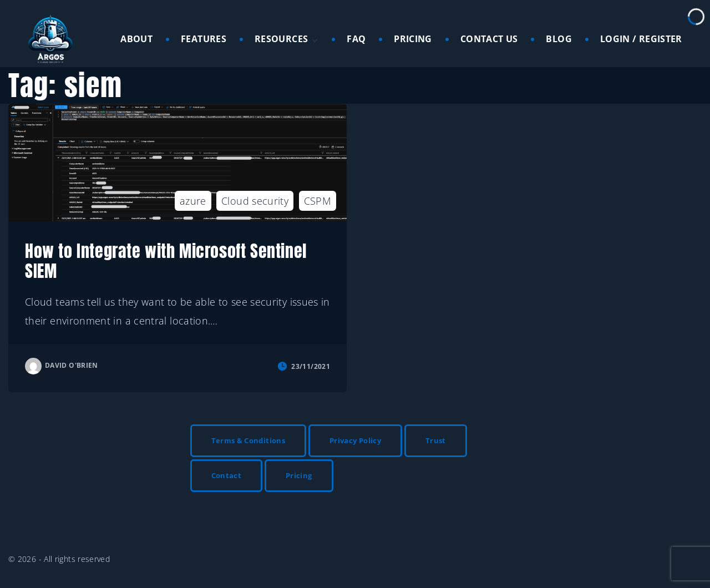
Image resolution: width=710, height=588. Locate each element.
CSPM (318, 201)
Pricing (299, 475)
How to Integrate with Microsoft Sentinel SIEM (166, 261)
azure (193, 201)
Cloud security (255, 201)
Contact (227, 475)
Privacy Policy (355, 440)
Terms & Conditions (248, 440)
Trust (436, 440)
